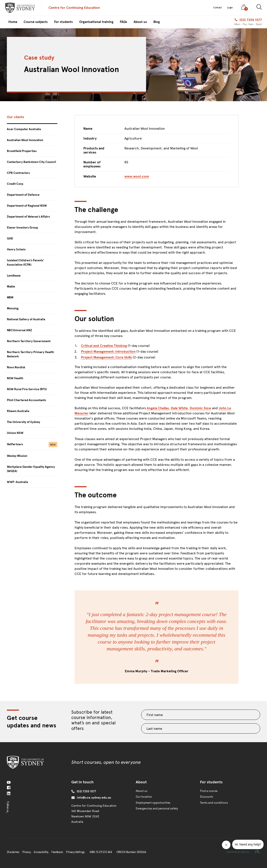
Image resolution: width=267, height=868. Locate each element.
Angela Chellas (158, 408)
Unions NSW (15, 433)
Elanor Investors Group (22, 228)
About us (142, 791)
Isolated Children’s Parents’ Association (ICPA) (26, 263)
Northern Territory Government (29, 341)
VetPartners (32, 445)
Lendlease (14, 276)
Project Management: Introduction (108, 351)
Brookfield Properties (22, 151)
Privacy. (27, 852)
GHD (10, 238)
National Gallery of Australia (26, 319)
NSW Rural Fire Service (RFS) (27, 389)
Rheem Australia (18, 411)
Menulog (13, 308)
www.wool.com (137, 176)
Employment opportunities (153, 803)
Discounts (207, 797)
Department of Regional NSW (27, 206)
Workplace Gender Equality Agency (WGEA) (31, 469)
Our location (144, 797)
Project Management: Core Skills (106, 357)
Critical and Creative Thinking (104, 346)
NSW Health (15, 378)
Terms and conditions (214, 803)
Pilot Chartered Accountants (26, 400)
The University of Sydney (24, 422)
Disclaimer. (13, 852)
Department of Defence (23, 195)
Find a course (209, 791)
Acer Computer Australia (24, 129)
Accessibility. (41, 852)
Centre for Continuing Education (74, 8)
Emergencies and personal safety (157, 809)
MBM (10, 297)
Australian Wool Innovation (25, 140)
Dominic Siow (200, 408)
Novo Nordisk (16, 367)
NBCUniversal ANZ (19, 330)
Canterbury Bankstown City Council (31, 162)
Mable (11, 287)
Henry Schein (16, 249)
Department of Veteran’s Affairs (28, 217)
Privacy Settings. (76, 852)
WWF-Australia (17, 482)
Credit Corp (15, 184)
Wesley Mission (17, 456)
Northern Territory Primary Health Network (30, 354)
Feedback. (57, 852)
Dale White (179, 408)
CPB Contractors (18, 173)
